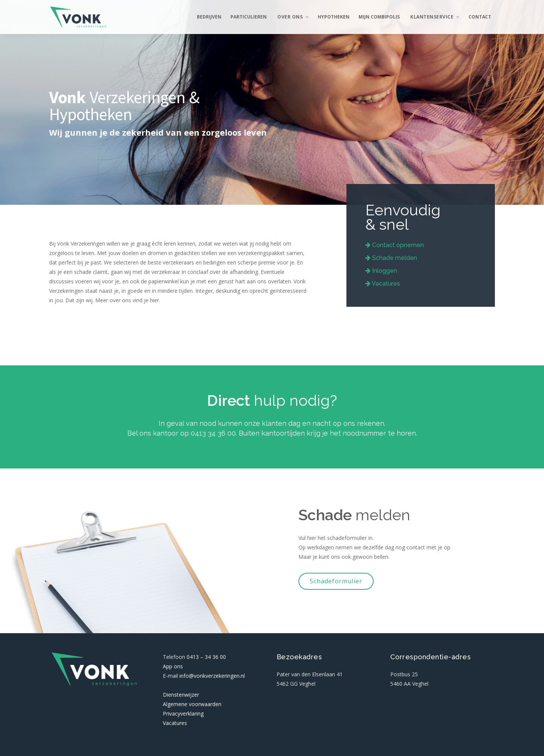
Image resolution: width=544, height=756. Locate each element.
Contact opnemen (395, 245)
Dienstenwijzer (181, 695)
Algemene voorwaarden (192, 704)
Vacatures (383, 284)
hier (155, 300)
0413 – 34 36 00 (206, 657)
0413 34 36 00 (213, 433)
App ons (173, 666)
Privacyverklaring (183, 713)
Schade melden (391, 258)
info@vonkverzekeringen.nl (212, 676)
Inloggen (381, 271)
